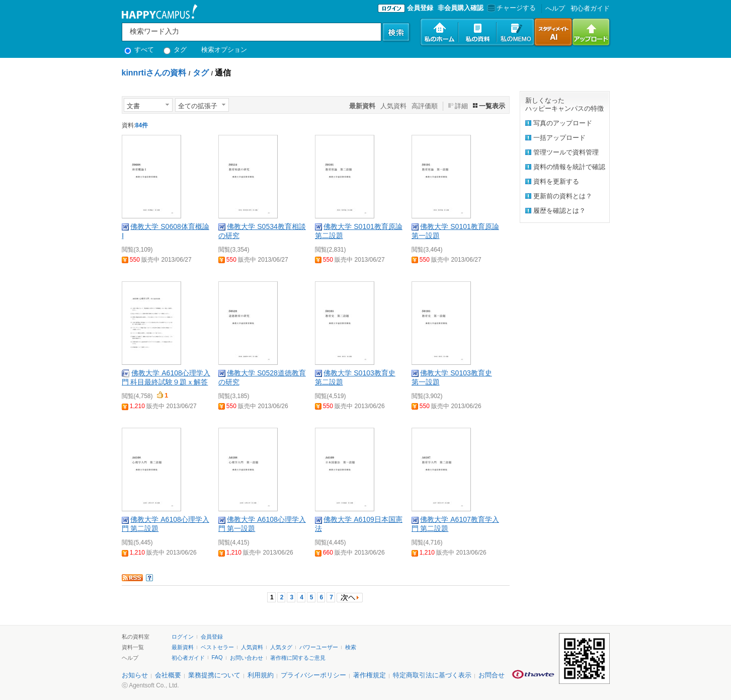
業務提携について (214, 675)
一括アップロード (559, 138)
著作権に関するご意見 (298, 658)
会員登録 (420, 8)
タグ (175, 50)
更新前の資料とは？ (563, 196)
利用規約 (261, 675)
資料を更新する (556, 181)
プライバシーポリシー (313, 675)
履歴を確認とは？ (559, 211)
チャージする (510, 8)
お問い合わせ (247, 658)
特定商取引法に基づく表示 (432, 675)
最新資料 (183, 647)
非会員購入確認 (461, 8)
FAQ (217, 657)
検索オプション (224, 50)
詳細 (461, 106)
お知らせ (135, 675)
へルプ (555, 8)
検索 (351, 647)
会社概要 (168, 675)
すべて (139, 50)
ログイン (183, 637)
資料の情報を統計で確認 (569, 167)
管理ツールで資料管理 (566, 152)
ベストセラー (217, 647)
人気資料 (393, 106)
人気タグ (281, 647)
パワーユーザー (319, 647)
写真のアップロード (563, 123)
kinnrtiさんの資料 (154, 73)
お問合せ (492, 675)
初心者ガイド (590, 8)
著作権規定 (370, 675)
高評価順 (425, 106)
